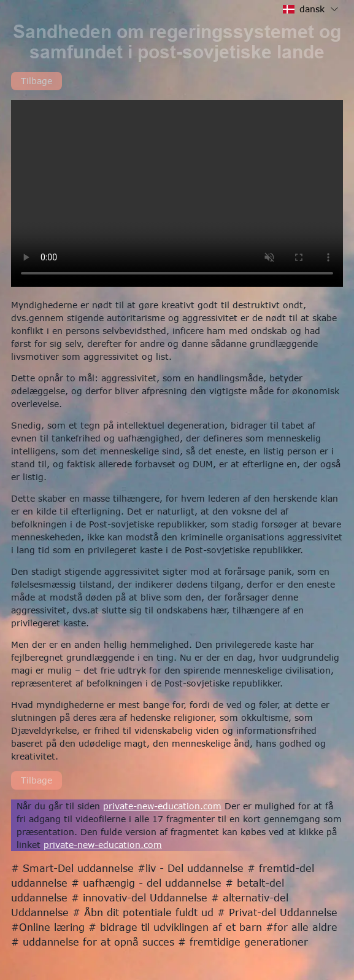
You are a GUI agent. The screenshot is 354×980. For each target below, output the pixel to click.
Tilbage (37, 81)
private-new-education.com (162, 806)
